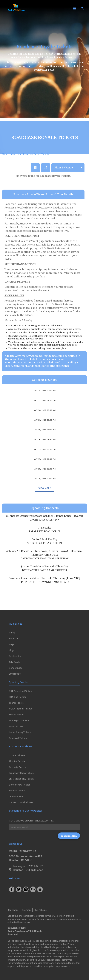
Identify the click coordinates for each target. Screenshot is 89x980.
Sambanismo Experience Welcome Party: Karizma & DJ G (44, 438)
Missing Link (44, 477)
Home (12, 633)
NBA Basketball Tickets (21, 691)
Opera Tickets (16, 796)
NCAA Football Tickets (20, 709)
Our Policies (41, 910)
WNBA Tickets (16, 726)
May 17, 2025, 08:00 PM (45, 470)
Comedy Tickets (17, 767)
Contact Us (15, 656)
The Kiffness (45, 467)
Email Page (15, 674)
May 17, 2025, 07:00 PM (45, 460)
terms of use (51, 916)
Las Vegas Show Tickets (21, 779)
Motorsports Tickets (19, 720)
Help (11, 644)
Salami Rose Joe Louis (44, 408)
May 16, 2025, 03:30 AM (45, 421)
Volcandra (45, 399)
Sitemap (26, 910)
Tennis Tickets (16, 703)
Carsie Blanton (44, 418)
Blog (11, 650)
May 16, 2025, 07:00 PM (45, 431)
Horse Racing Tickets (20, 732)
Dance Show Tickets (19, 785)
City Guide (14, 662)
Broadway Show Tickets (21, 773)
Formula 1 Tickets (18, 738)
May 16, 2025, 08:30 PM (45, 451)
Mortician (45, 428)
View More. (44, 500)
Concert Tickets (17, 755)
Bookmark (13, 910)
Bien (45, 457)
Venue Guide (16, 668)
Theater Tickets (17, 761)
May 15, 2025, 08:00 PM (45, 412)
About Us (14, 639)
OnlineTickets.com (18, 931)
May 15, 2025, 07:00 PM (45, 402)
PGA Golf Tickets (17, 697)
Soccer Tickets (17, 715)
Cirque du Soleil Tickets (21, 802)
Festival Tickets (17, 791)
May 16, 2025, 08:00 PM (45, 441)
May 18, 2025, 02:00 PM (45, 480)
